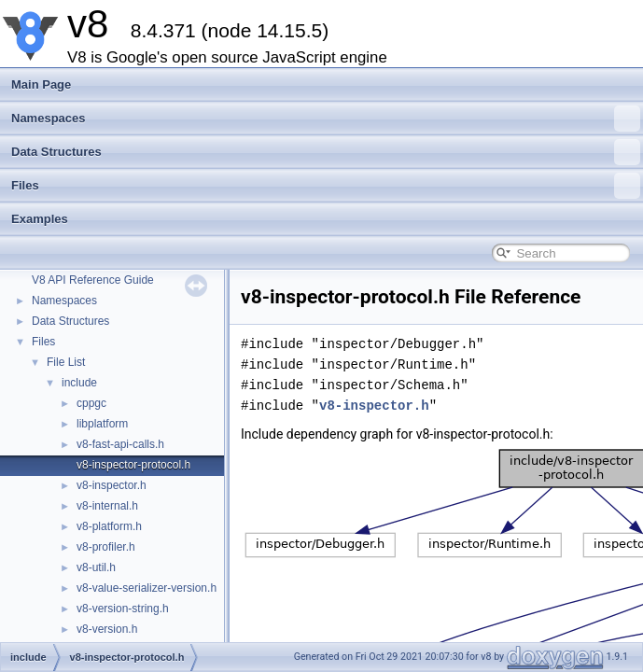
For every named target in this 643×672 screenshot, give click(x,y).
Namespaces (326, 119)
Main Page (41, 84)
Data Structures (326, 152)
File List (66, 362)
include (79, 383)
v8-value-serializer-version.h (147, 588)
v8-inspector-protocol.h (133, 465)
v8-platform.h (109, 526)
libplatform (102, 424)
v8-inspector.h (112, 485)
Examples (40, 219)
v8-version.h (107, 629)
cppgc (91, 403)
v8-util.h (96, 567)
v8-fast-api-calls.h (120, 444)
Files (326, 186)
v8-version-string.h (123, 609)
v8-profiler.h (106, 547)
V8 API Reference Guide (93, 280)
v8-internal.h (107, 506)
